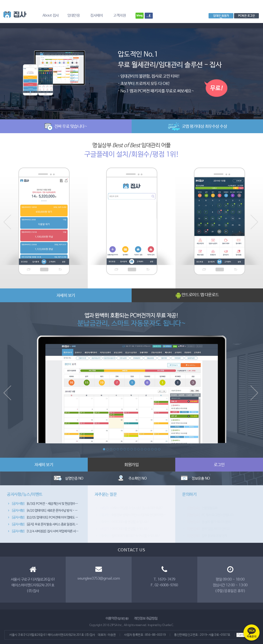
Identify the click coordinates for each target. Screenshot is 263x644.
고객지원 (119, 16)
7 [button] (125, 449)
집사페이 (96, 16)
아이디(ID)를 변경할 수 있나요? (124, 518)
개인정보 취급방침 (146, 618)
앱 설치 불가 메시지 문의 (209, 518)
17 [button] (159, 449)
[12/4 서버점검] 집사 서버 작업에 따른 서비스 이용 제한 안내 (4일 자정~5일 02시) (68, 532)
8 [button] (128, 449)
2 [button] (107, 449)
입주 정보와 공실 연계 (207, 532)
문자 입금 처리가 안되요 (208, 525)
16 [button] (156, 449)
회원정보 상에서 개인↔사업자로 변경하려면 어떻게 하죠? (139, 512)
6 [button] (121, 449)
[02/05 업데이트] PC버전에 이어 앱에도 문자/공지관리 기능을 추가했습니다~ (65, 518)
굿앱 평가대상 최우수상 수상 (197, 126)
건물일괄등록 (202, 505)
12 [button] (142, 449)
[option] (131, 71)
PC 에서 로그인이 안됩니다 (210, 512)
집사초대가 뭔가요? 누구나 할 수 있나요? (130, 532)
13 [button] (145, 449)
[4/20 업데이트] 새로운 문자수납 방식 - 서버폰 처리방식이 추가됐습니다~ (63, 512)
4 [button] (114, 449)
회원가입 (131, 465)
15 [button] (152, 449)
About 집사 (51, 16)
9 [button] (132, 449)
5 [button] (118, 449)
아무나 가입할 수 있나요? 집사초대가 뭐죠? (131, 505)
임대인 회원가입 (221, 16)
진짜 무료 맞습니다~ (66, 126)
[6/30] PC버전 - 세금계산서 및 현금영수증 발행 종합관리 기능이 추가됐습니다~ (67, 505)
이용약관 (117, 618)
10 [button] (135, 449)
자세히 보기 (66, 296)
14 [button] (149, 449)
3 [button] (111, 449)
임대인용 (74, 16)
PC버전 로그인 (247, 16)
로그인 (219, 465)
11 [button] (139, 449)
